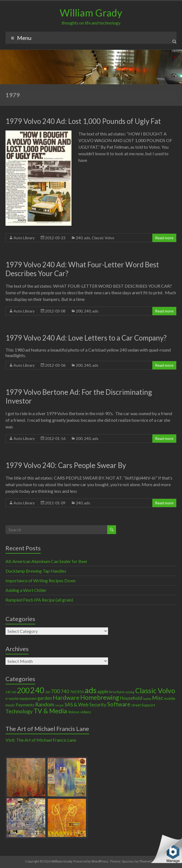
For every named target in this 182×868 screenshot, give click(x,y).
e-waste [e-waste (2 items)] (12, 698)
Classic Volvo (103, 238)
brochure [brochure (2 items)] (117, 692)
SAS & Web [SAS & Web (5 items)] (77, 704)
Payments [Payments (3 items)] (25, 705)
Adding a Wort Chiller (26, 590)
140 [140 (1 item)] (8, 692)
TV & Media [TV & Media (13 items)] (50, 711)
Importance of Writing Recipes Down (41, 580)
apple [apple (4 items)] (103, 692)
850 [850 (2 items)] (81, 692)
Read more (164, 238)
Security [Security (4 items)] (98, 705)
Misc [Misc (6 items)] (158, 698)
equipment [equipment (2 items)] (28, 698)
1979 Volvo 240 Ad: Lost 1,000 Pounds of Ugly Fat (83, 121)
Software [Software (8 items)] (119, 704)
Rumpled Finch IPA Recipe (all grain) (39, 600)
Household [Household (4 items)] (131, 698)
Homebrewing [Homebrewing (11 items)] (100, 697)
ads (87, 238)
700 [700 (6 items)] (55, 691)
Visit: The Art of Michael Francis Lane (41, 740)
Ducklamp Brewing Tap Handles (36, 571)
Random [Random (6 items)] (45, 704)
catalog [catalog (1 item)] (130, 692)
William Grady (91, 13)
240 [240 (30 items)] (37, 690)
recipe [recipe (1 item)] (59, 705)
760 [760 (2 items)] (73, 692)
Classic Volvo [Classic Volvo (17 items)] (155, 690)
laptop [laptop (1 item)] (147, 699)
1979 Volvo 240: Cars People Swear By (66, 465)
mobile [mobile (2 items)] (170, 698)
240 (79, 238)
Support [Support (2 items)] (148, 705)
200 (79, 311)
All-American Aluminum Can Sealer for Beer (46, 561)
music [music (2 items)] (10, 705)
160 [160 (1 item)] (14, 692)
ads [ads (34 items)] (91, 690)
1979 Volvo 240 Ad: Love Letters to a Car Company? (86, 338)
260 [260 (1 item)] (48, 692)
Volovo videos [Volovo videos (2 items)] (79, 712)
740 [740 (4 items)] (65, 692)
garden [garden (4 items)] (45, 698)
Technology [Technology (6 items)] (19, 711)
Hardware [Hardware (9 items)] (66, 698)
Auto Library (24, 238)
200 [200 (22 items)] (23, 690)
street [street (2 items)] (136, 705)
